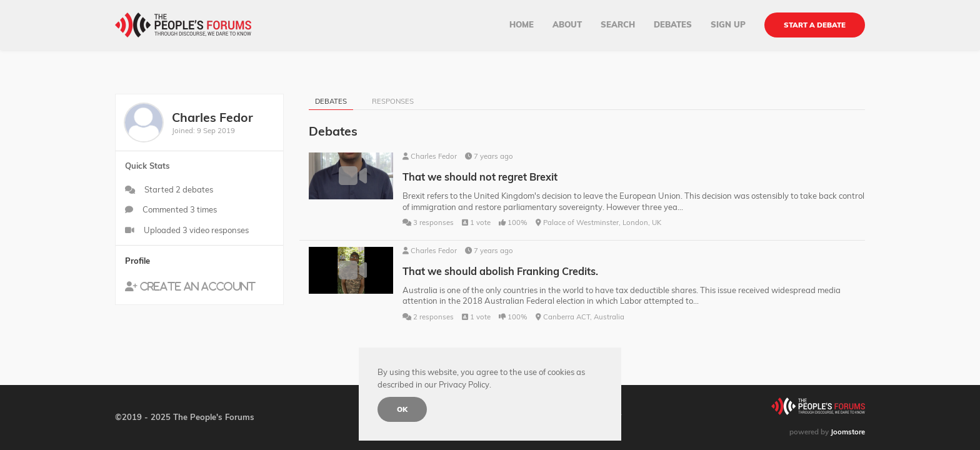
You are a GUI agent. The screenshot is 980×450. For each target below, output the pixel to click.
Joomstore (848, 432)
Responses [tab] (393, 101)
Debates (673, 24)
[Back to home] (183, 25)
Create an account (198, 286)
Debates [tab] (331, 101)
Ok (402, 409)
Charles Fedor (434, 156)
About (567, 24)
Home (522, 24)
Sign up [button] (728, 24)
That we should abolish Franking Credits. (500, 271)
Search (618, 24)
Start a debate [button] (815, 25)
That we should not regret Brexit (480, 177)
